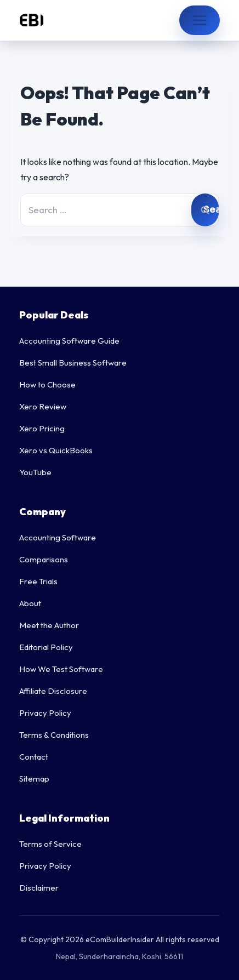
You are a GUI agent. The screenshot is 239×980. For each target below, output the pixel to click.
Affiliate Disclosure (53, 691)
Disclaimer (39, 888)
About (30, 603)
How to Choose (47, 384)
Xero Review (43, 406)
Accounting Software (58, 537)
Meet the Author (49, 625)
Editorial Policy (46, 647)
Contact (34, 757)
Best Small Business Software (73, 363)
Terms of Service (50, 844)
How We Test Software (61, 669)
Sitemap (34, 779)
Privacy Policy (45, 713)
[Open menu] (200, 20)
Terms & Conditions (54, 735)
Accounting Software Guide (69, 341)
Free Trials (38, 581)
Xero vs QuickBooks (56, 450)
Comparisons (44, 559)
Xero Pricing (42, 428)
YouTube (35, 472)
